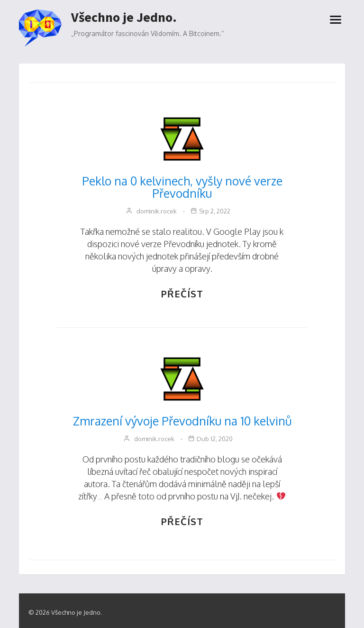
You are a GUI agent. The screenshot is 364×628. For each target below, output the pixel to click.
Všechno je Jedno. (124, 18)
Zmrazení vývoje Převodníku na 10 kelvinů (182, 421)
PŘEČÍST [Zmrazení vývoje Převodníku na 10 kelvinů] (182, 521)
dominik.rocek (157, 211)
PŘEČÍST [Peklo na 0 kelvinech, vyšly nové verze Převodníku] (182, 294)
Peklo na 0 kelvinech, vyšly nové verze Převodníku (182, 187)
